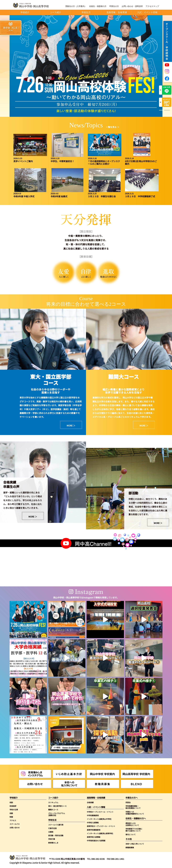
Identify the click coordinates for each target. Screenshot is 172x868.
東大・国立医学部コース (57, 806)
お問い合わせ (15, 828)
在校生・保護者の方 (98, 6)
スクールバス (15, 824)
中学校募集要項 (93, 815)
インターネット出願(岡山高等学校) (100, 833)
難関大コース (53, 810)
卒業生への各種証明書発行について (135, 813)
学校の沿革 (14, 810)
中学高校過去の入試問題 (96, 841)
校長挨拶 (13, 806)
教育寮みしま (53, 843)
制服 (11, 817)
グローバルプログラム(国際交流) (57, 814)
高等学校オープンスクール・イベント (101, 826)
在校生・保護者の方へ (136, 818)
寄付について (131, 834)
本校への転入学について (135, 844)
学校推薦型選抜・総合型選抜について (133, 807)
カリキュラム (53, 802)
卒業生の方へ (132, 798)
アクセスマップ (152, 6)
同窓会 (128, 802)
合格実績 (90, 802)
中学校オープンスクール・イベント (100, 812)
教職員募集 (130, 847)
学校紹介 (14, 798)
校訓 (11, 802)
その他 (129, 839)
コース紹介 (53, 798)
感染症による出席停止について (132, 824)
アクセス (13, 820)
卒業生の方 (114, 6)
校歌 (11, 813)
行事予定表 (52, 828)
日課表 (51, 832)
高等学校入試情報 (94, 837)
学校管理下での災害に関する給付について (134, 830)
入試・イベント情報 (96, 807)
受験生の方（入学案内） (76, 6)
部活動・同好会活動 (56, 835)
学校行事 (52, 839)
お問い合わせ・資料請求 (132, 6)
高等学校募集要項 (94, 830)
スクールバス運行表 (56, 825)
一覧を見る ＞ (113, 127)
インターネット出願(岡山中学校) (99, 819)
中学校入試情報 (93, 823)
